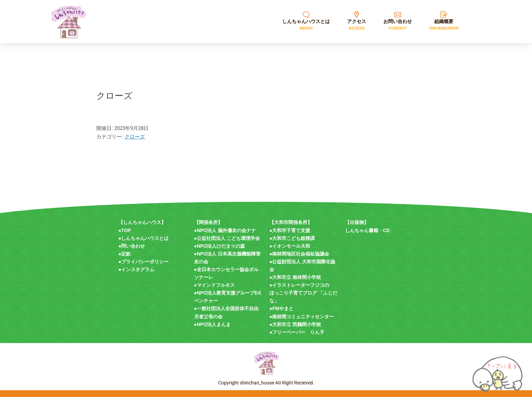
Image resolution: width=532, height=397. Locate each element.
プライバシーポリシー (145, 262)
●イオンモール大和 (290, 246)
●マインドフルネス (214, 285)
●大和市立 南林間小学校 (295, 277)
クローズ (135, 137)
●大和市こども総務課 (292, 238)
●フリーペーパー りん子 (297, 332)
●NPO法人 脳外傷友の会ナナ (225, 230)
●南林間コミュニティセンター (302, 317)
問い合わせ (133, 246)
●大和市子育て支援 (290, 230)
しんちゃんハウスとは (145, 238)
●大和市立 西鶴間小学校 (295, 324)
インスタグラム (138, 269)
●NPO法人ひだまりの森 (220, 246)
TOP (126, 230)
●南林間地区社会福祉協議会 (299, 254)
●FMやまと (281, 308)
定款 (126, 254)
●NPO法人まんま (213, 324)
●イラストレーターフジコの (299, 285)
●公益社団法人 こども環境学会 (227, 238)
